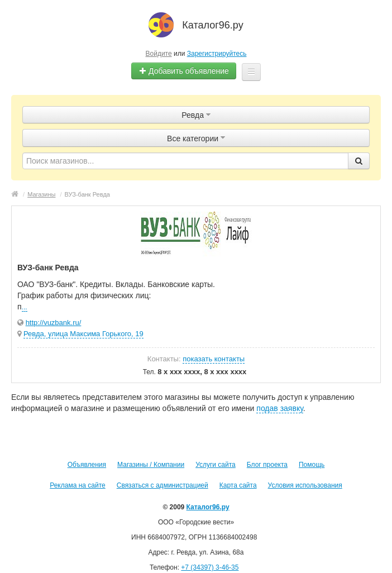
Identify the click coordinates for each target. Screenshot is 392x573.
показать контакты (214, 359)
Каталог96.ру (208, 507)
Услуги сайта (216, 465)
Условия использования (305, 485)
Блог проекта (267, 465)
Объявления (87, 465)
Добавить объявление (184, 71)
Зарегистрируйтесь (217, 54)
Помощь (312, 465)
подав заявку (279, 408)
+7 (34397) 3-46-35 (210, 567)
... (25, 307)
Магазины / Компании (151, 465)
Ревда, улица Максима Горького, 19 (83, 334)
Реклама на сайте (78, 485)
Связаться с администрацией (162, 485)
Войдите (159, 54)
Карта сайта (238, 485)
